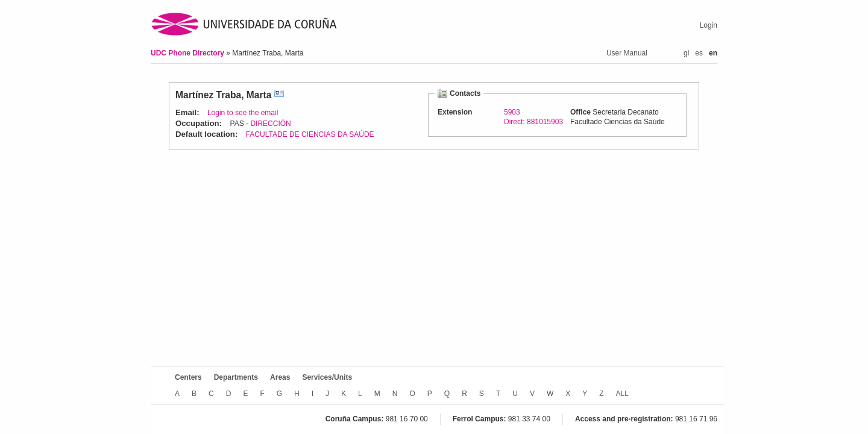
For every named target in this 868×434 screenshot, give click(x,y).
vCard (279, 95)
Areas (280, 377)
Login (709, 25)
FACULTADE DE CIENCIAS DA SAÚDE (310, 134)
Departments (236, 377)
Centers (188, 377)
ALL (622, 394)
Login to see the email (243, 113)
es (699, 53)
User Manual (627, 53)
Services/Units (327, 377)
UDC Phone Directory (188, 53)
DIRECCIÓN (270, 124)
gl (686, 53)
